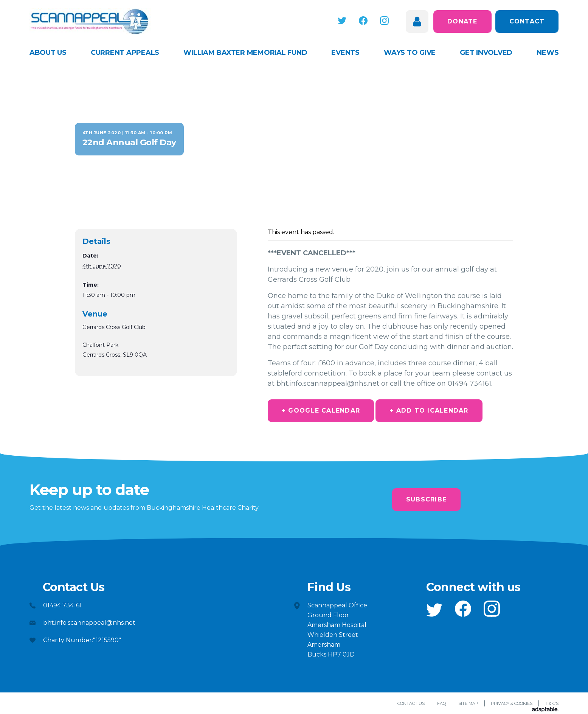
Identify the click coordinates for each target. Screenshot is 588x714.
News (548, 53)
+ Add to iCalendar (429, 411)
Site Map (468, 703)
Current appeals (125, 53)
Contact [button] (527, 21)
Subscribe (426, 499)
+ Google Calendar (321, 411)
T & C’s (552, 703)
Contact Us (411, 703)
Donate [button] (462, 21)
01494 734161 (62, 605)
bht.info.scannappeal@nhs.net (89, 623)
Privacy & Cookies (512, 703)
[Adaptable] (545, 710)
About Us (48, 53)
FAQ (441, 703)
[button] (343, 21)
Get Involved (486, 53)
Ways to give (410, 53)
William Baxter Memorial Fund (245, 53)
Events (345, 53)
